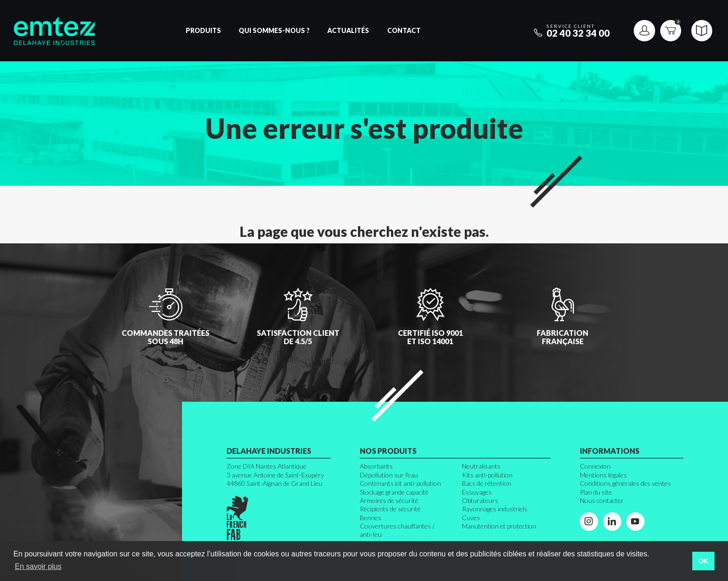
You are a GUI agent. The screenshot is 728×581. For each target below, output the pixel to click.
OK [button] (703, 561)
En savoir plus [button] (38, 566)
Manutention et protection (499, 526)
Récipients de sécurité (390, 509)
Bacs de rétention (487, 483)
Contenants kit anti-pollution (400, 483)
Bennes (370, 518)
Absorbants (376, 466)
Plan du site (596, 492)
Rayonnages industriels (495, 509)
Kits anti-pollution (487, 475)
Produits (203, 30)
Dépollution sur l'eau (389, 475)
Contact (404, 30)
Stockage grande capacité (394, 492)
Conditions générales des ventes (625, 483)
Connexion (595, 466)
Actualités (348, 30)
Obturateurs (480, 500)
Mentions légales (603, 475)
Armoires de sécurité (389, 500)
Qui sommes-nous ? (274, 30)
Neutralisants (481, 466)
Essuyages (477, 492)
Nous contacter (602, 500)
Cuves (471, 518)
